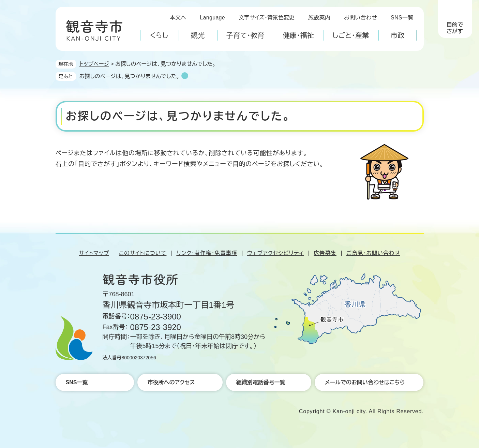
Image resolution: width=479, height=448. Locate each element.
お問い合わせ (361, 18)
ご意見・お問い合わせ (373, 253)
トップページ (94, 64)
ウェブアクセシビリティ (275, 253)
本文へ (178, 18)
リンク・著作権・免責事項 (207, 253)
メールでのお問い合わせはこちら (365, 382)
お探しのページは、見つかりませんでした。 (130, 76)
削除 (185, 76)
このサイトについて (143, 253)
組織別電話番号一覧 (261, 382)
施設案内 (319, 18)
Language (212, 18)
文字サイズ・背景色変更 (267, 18)
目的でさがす (455, 28)
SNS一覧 (402, 18)
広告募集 (325, 253)
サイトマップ (94, 253)
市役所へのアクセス (171, 382)
